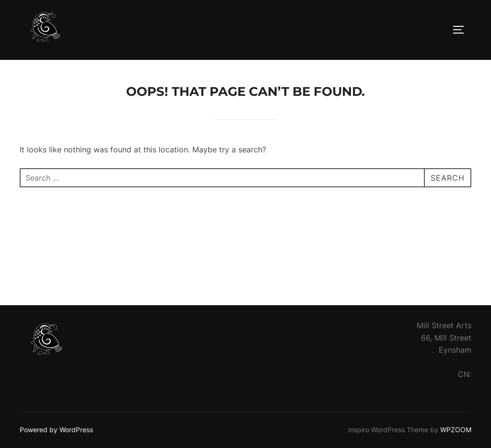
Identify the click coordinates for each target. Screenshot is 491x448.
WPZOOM (456, 430)
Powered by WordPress (56, 430)
